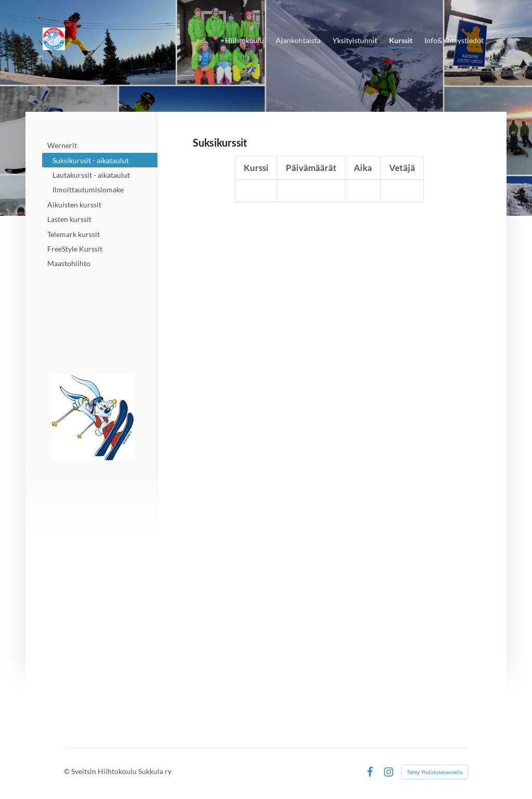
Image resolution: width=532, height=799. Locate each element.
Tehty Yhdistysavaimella (435, 772)
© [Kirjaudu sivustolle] (68, 771)
